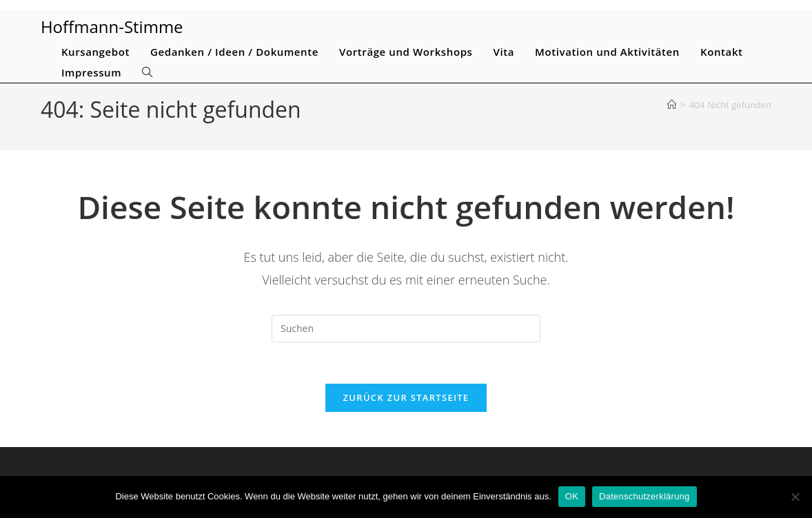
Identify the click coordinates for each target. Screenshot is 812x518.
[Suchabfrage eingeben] (406, 329)
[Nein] (795, 497)
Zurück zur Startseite (406, 398)
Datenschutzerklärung (644, 496)
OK (572, 496)
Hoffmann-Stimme (112, 27)
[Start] (672, 105)
